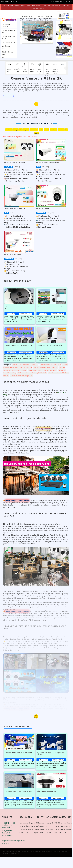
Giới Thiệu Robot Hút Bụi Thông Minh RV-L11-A (19, 308)
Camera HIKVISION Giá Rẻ (8, 37)
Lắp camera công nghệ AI (44, 823)
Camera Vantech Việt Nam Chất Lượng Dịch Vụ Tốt (22, 137)
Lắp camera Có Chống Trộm (44, 833)
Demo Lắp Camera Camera (36, 9)
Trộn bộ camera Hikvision (61, 823)
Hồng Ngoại (26, 130)
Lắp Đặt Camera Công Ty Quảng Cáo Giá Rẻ (18, 346)
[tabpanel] (36, 32)
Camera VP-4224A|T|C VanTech (14, 163)
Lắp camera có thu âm (44, 829)
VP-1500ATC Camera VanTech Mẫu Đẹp (46, 367)
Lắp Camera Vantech (9, 42)
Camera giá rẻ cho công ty (27, 833)
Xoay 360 (46, 130)
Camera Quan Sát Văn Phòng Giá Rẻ (21, 376)
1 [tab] (34, 41)
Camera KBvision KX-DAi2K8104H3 (50, 365)
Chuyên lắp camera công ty (27, 826)
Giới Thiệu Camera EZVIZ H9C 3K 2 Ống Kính (50, 307)
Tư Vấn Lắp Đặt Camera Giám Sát (51, 5)
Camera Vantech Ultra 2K (37, 123)
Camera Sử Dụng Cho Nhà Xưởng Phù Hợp (18, 791)
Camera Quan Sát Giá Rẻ (33, 5)
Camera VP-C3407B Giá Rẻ (12, 255)
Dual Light (15, 130)
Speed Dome (54, 130)
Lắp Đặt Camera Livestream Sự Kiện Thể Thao (19, 753)
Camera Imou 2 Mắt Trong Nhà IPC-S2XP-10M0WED (50, 346)
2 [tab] (36, 41)
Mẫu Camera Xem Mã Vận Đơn (46, 791)
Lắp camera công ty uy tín (27, 823)
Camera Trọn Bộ (19, 5)
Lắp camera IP (42, 826)
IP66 (66, 130)
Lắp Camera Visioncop (6, 47)
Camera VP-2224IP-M (43, 209)
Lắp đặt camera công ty (27, 829)
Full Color (33, 130)
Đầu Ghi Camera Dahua (7, 53)
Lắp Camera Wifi (7, 5)
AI (37, 130)
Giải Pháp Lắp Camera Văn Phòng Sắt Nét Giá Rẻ (32, 373)
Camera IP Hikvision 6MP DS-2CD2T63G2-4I (25, 365)
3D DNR (36, 133)
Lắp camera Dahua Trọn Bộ (61, 829)
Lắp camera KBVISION (6, 25)
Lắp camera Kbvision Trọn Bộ (61, 826)
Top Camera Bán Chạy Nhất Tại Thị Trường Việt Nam (51, 753)
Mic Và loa (9, 130)
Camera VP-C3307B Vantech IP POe (48, 163)
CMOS (41, 130)
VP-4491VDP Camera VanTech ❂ (15, 209)
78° (20, 130)
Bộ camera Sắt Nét (61, 833)
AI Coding (61, 130)
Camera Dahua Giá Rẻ (8, 31)
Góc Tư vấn (66, 5)
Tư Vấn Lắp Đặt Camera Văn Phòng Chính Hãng (42, 370)
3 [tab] (39, 41)
